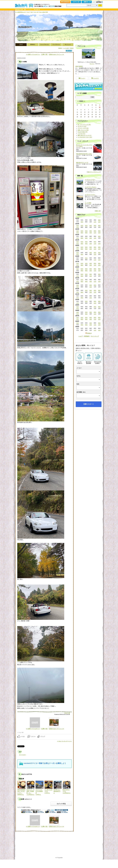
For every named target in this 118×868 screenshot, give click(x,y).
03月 (86, 226)
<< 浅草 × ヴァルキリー (33, 54)
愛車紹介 (33, 44)
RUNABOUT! (25, 27)
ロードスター (23, 755)
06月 (99, 220)
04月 (91, 226)
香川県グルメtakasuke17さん (57, 791)
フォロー (82, 78)
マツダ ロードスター (90, 180)
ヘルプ (94, 2)
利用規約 (87, 336)
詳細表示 (60, 48)
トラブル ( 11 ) (82, 134)
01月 (78, 226)
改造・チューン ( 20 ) (83, 130)
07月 (78, 227)
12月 (99, 222)
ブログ (28, 12)
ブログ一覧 (36, 12)
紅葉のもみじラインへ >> (56, 54)
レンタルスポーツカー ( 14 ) (85, 137)
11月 (95, 222)
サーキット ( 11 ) (82, 126)
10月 (91, 233)
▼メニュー (68, 44)
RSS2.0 (89, 333)
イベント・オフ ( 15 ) (83, 128)
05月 (95, 226)
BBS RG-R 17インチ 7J (82, 163)
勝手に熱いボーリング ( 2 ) (85, 135)
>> (84, 101)
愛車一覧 (98, 211)
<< (78, 101)
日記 (32, 12)
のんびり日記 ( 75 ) (83, 132)
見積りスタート (89, 404)
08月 (82, 222)
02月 (82, 226)
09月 (86, 233)
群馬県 (81, 66)
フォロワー (95, 78)
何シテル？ (92, 64)
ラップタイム (56, 44)
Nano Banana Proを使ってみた (84, 154)
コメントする (61, 804)
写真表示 (72, 48)
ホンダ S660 (88, 203)
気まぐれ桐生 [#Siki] (44, 12)
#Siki (77, 66)
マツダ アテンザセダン (91, 187)
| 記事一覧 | (44, 54)
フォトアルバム (44, 44)
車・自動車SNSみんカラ (21, 12)
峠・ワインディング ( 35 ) (84, 125)
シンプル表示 (66, 48)
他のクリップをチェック (94, 172)
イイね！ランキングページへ (64, 741)
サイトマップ (95, 336)
